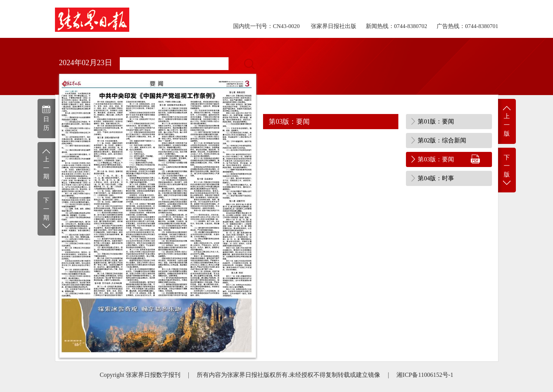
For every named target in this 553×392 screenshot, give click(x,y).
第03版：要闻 (436, 159)
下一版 (507, 171)
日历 (46, 118)
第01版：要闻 (436, 121)
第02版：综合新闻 (442, 140)
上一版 (507, 121)
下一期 (46, 213)
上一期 (46, 164)
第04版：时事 (436, 178)
